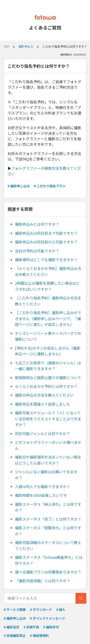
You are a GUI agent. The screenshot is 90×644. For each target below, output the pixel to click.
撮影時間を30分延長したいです (41, 495)
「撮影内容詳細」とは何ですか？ (43, 581)
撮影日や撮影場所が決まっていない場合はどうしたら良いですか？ (48, 460)
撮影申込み (26, 46)
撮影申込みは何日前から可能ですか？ (46, 242)
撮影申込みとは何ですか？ (37, 224)
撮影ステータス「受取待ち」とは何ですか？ (48, 531)
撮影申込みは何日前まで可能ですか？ (46, 233)
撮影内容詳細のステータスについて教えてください (48, 545)
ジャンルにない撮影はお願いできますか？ (46, 475)
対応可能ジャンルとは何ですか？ (42, 433)
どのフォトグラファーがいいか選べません (48, 445)
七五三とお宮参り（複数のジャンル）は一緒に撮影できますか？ (48, 366)
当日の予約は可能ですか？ (37, 251)
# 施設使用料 (39, 635)
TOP (7, 46)
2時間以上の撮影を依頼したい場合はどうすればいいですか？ (47, 286)
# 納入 (61, 609)
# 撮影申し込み (19, 186)
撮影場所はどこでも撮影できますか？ (46, 260)
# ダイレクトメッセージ (47, 618)
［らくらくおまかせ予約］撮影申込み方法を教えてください (48, 271)
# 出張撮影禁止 (15, 635)
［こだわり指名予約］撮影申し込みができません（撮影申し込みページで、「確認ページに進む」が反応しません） (48, 318)
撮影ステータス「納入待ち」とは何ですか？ (48, 507)
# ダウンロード (41, 609)
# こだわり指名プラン (50, 186)
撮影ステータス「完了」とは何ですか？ (48, 519)
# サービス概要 (15, 609)
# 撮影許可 (51, 627)
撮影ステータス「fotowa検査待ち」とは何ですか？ (49, 560)
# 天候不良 (31, 627)
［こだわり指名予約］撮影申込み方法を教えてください (48, 301)
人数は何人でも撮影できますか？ (43, 486)
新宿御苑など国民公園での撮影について (48, 378)
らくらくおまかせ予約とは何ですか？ (46, 386)
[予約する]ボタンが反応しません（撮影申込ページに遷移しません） (48, 351)
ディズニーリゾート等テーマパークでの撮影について (48, 336)
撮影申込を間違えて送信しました (42, 404)
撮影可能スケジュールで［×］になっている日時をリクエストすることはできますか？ (48, 419)
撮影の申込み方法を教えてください (44, 395)
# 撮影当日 (12, 627)
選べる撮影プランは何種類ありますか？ (48, 572)
